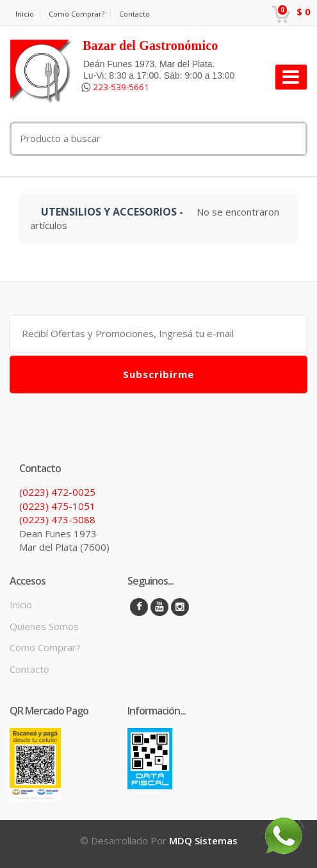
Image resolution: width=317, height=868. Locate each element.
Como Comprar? (77, 14)
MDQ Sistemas (203, 840)
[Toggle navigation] (291, 77)
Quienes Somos (44, 626)
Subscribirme (158, 374)
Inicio (25, 14)
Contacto (134, 14)
